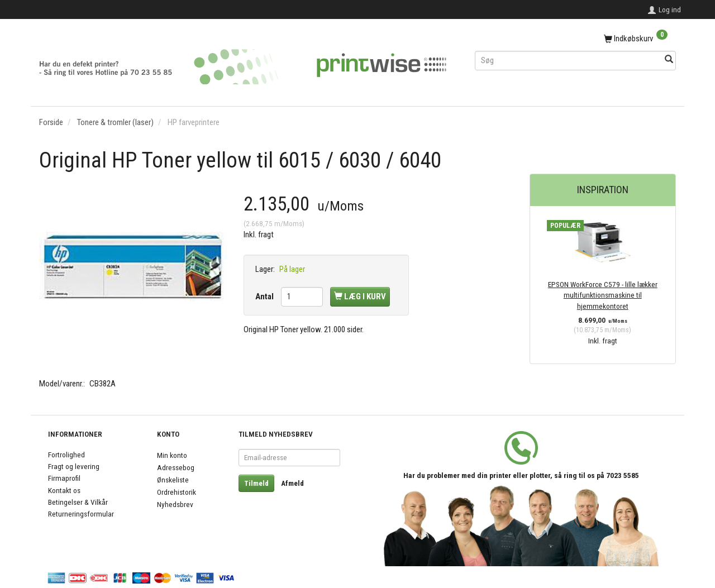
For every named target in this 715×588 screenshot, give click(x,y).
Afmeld (292, 483)
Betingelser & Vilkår (78, 502)
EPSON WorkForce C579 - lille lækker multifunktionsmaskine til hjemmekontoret (603, 295)
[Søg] (669, 60)
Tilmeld (256, 483)
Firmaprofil (64, 478)
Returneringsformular (81, 514)
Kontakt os (64, 490)
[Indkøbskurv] (575, 39)
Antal (265, 297)
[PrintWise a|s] (243, 63)
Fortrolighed (66, 455)
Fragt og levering (74, 466)
